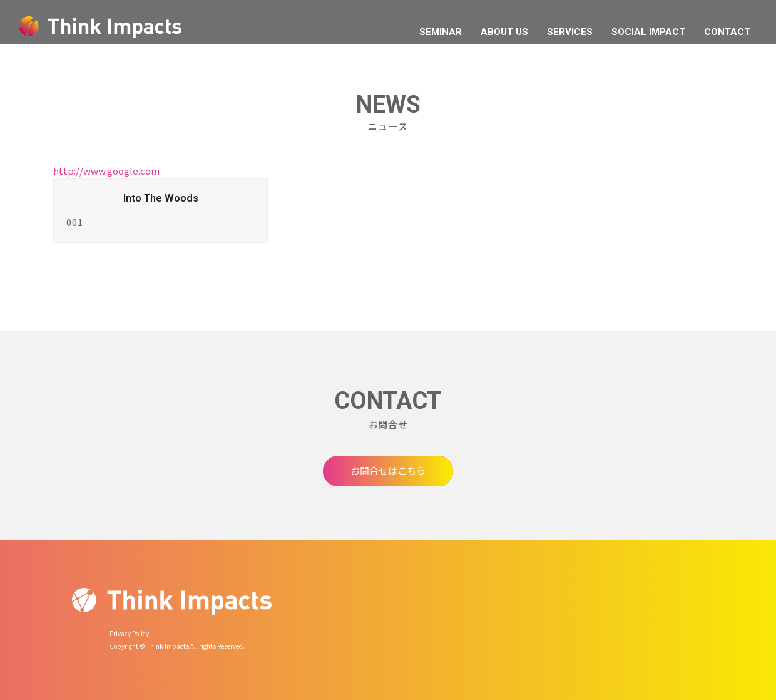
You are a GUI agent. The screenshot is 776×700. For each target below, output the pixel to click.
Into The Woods (161, 198)
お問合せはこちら (388, 471)
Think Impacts (100, 27)
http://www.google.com (106, 171)
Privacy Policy (129, 633)
